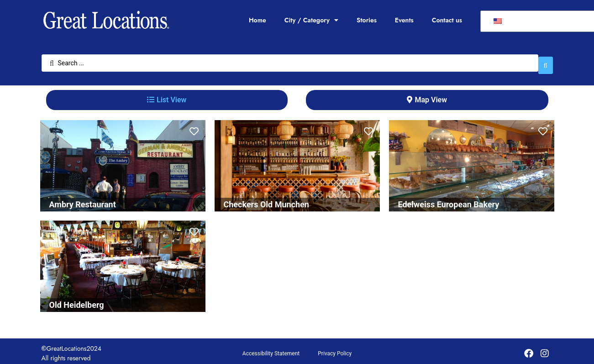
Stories (367, 20)
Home (258, 20)
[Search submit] (546, 61)
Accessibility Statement (271, 349)
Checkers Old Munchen (266, 200)
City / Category (311, 20)
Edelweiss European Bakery (449, 200)
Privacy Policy (335, 349)
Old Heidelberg (77, 300)
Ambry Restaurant (83, 200)
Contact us (447, 20)
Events (404, 20)
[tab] (167, 95)
